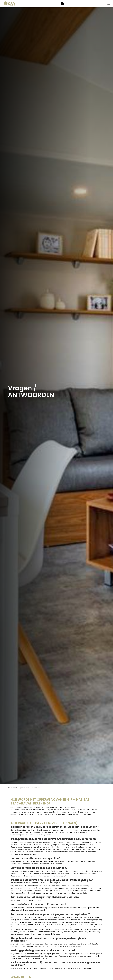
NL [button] (62, 4)
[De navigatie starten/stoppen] (109, 4)
